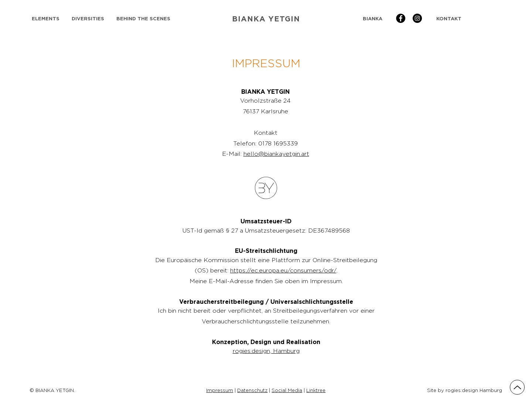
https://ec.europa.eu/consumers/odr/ (283, 270)
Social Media (287, 390)
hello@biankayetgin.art (276, 154)
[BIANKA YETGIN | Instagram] (417, 18)
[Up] (517, 387)
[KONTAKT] (449, 18)
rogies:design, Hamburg (266, 351)
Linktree (316, 390)
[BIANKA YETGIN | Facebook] (401, 18)
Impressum (220, 390)
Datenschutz (252, 390)
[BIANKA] (373, 18)
